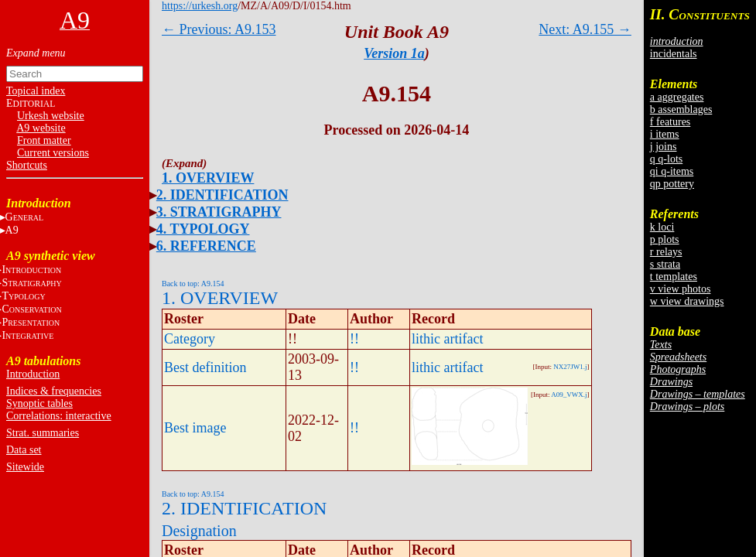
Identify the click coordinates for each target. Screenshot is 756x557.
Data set (24, 450)
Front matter (44, 140)
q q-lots (666, 159)
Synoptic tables (39, 403)
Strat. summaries (43, 433)
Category (190, 339)
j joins (664, 147)
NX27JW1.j (570, 367)
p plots (665, 239)
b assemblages (681, 109)
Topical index (36, 91)
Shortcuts (27, 165)
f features (670, 122)
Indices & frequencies (54, 391)
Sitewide (25, 467)
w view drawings (687, 301)
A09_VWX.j (569, 395)
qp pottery (672, 184)
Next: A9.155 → (585, 29)
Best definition (205, 367)
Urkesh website (51, 116)
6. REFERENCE (206, 246)
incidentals (674, 54)
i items (665, 134)
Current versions (53, 153)
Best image (195, 428)
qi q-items (672, 171)
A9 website (41, 128)
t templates (674, 277)
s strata (665, 264)
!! (354, 339)
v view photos (681, 289)
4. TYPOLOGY (203, 229)
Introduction (33, 374)
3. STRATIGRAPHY (219, 212)
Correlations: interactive (59, 416)
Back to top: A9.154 (193, 284)
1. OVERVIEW (208, 178)
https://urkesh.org (200, 6)
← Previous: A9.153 (219, 29)
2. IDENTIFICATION (222, 195)
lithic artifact (447, 339)
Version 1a (394, 53)
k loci (662, 227)
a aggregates (677, 97)
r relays (666, 252)
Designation (199, 531)
